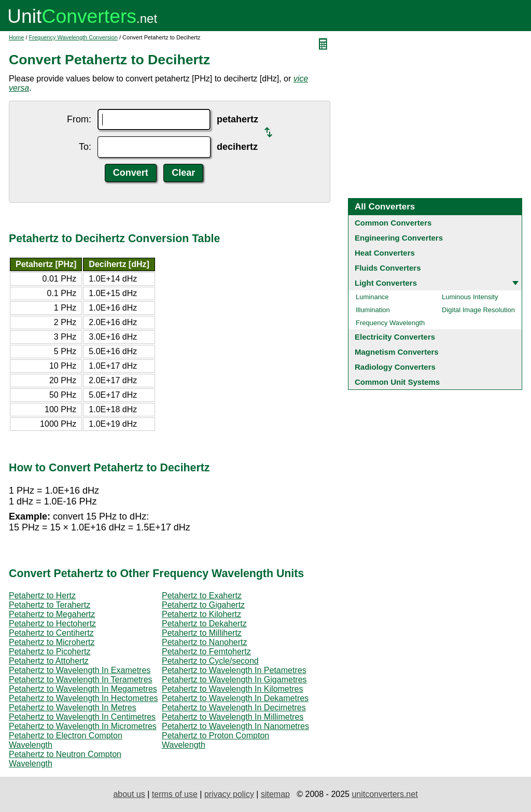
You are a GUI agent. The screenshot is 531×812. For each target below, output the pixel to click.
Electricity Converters (395, 337)
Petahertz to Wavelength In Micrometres (83, 726)
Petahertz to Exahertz (202, 596)
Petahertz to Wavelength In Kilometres (232, 689)
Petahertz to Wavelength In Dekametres (235, 698)
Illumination (373, 310)
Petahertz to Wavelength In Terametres (81, 680)
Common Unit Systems (397, 382)
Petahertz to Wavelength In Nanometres (235, 726)
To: (85, 147)
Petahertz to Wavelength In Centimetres (82, 717)
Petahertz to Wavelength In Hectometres (83, 698)
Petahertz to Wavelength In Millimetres (233, 717)
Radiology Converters (395, 367)
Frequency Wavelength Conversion (73, 37)
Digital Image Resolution (478, 310)
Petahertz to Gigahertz (203, 605)
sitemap (275, 794)
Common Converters (393, 223)
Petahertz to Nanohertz (205, 642)
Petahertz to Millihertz (202, 633)
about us (129, 794)
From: (79, 119)
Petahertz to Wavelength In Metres (73, 708)
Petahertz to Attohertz (49, 661)
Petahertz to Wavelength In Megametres (83, 689)
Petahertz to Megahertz (52, 614)
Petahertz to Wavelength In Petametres (234, 670)
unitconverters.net (385, 794)
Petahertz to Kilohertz (201, 614)
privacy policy (229, 794)
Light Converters (386, 283)
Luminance (372, 297)
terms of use (175, 794)
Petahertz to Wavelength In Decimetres (234, 708)
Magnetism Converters (397, 352)
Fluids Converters (388, 268)
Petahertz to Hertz (42, 596)
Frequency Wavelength (390, 323)
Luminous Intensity (470, 297)
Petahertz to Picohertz (50, 652)
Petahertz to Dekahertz (204, 624)
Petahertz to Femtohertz (206, 652)
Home (16, 37)
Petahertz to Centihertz (51, 633)
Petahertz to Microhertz (52, 642)
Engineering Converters (399, 238)
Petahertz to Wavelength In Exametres (80, 670)
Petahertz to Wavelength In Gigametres (234, 680)
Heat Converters (385, 253)
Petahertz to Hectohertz (52, 624)
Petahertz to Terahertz (50, 605)
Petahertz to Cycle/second (210, 661)
